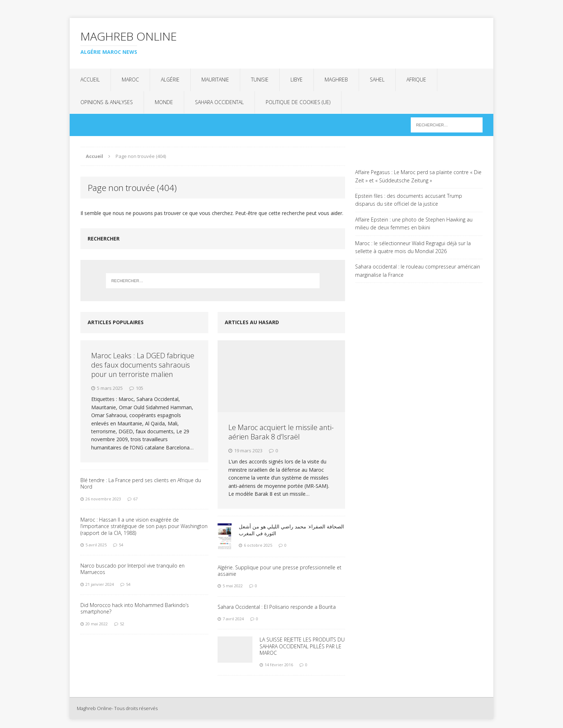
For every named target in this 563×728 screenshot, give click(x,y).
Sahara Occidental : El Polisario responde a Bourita (277, 607)
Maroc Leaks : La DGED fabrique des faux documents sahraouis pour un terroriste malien (143, 365)
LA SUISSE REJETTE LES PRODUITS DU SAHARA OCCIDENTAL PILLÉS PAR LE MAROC (302, 646)
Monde (164, 102)
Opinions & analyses (107, 102)
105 (139, 388)
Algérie (170, 80)
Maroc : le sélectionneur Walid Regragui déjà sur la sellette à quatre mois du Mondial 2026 (413, 247)
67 (135, 499)
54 (121, 545)
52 (122, 624)
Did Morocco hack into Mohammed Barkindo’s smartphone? (135, 608)
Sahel (377, 80)
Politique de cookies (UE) (298, 102)
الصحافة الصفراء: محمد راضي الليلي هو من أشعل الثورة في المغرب (291, 530)
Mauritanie (215, 80)
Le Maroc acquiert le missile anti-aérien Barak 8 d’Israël (281, 432)
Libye (297, 80)
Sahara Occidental (219, 102)
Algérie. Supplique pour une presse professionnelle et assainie (280, 571)
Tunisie (260, 80)
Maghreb (336, 80)
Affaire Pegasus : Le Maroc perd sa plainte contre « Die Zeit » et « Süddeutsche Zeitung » (418, 176)
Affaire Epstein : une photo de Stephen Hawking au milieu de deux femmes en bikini (414, 223)
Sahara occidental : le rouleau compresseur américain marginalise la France (418, 270)
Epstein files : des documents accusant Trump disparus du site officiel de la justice (409, 200)
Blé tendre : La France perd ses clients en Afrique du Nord (141, 483)
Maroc (130, 80)
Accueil (90, 80)
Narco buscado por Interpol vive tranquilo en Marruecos (132, 569)
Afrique (416, 80)
